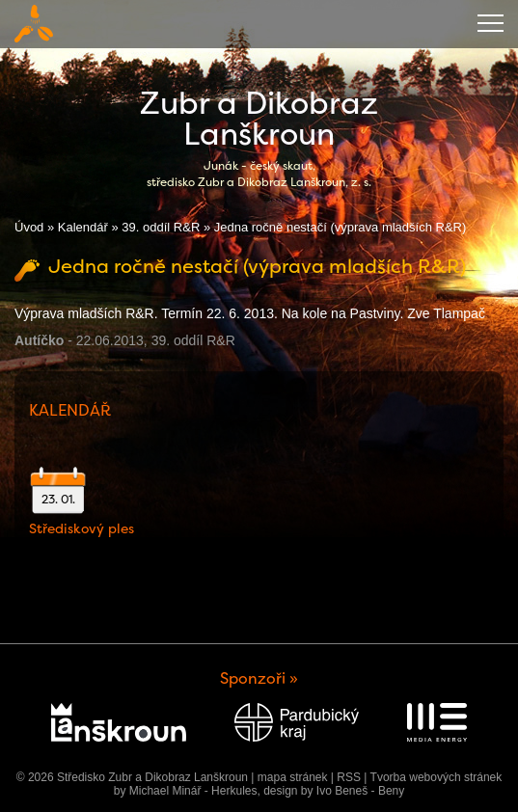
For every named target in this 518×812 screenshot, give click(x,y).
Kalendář (83, 227)
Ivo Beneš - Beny (360, 791)
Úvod (29, 227)
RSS (349, 777)
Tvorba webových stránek (436, 777)
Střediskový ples (82, 528)
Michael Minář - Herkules (193, 791)
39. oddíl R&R (161, 227)
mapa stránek (293, 777)
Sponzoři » (259, 678)
